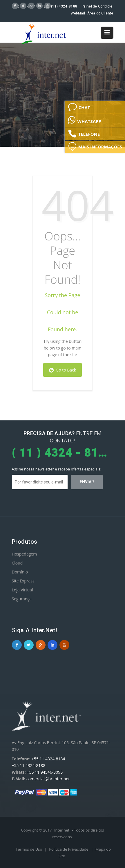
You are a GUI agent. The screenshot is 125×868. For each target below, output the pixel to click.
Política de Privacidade (69, 849)
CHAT (79, 107)
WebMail (78, 13)
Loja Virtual (22, 590)
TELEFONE (84, 134)
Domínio (20, 572)
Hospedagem (25, 554)
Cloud (17, 563)
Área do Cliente (100, 13)
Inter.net (62, 830)
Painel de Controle (97, 6)
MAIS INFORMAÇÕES (95, 146)
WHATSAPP (84, 120)
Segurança (22, 599)
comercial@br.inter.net (48, 779)
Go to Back (62, 370)
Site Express (23, 581)
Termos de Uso (29, 849)
